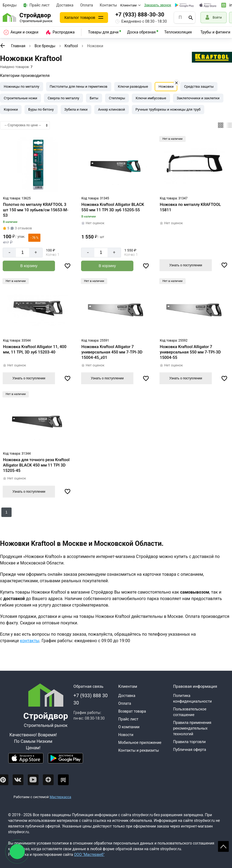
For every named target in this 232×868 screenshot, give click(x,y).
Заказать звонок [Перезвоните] (158, 5)
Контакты (108, 5)
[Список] (229, 125)
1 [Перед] (6, 512)
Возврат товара (132, 711)
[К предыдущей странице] (3, 46)
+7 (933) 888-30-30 (140, 15)
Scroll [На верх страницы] (223, 846)
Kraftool (71, 46)
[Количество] (22, 253)
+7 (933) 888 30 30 (91, 699)
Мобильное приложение (140, 743)
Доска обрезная (141, 32)
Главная (18, 46)
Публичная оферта (189, 750)
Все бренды (45, 46)
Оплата (86, 5)
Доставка (65, 5)
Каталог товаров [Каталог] (80, 17)
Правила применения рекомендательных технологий (192, 728)
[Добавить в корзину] (29, 266)
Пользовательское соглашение (190, 712)
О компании (129, 727)
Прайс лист (37, 5)
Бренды (10, 5)
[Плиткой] (221, 125)
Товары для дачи (103, 32)
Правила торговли (189, 742)
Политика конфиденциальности (192, 698)
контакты (30, 641)
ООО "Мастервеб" (89, 855)
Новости (126, 735)
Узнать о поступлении (186, 265)
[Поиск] (191, 18)
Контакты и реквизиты (139, 750)
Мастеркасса (60, 797)
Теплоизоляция (178, 32)
